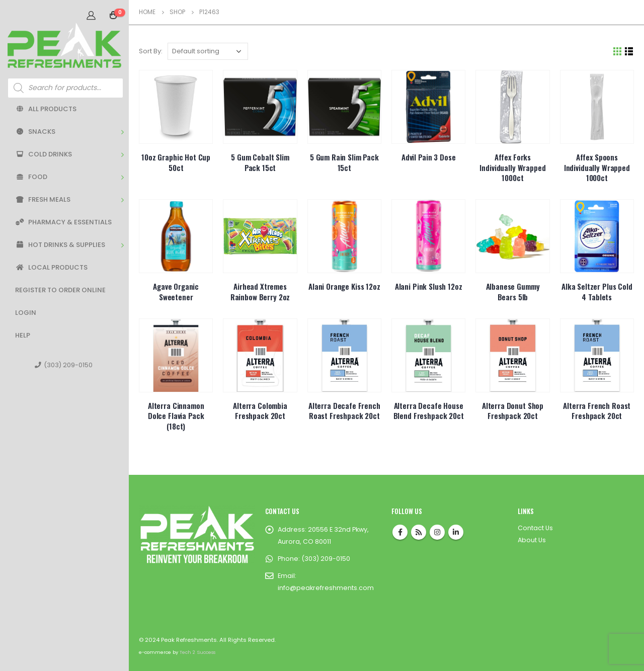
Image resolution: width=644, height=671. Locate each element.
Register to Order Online (60, 290)
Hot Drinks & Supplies (60, 245)
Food (31, 177)
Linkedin (456, 532)
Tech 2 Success (197, 652)
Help (23, 335)
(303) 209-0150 (64, 365)
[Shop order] (208, 51)
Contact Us (535, 528)
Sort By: (151, 51)
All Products (46, 109)
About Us (532, 540)
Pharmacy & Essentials (63, 222)
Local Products (51, 267)
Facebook (400, 532)
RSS (419, 532)
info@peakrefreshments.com (326, 588)
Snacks (35, 132)
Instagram (437, 532)
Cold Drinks (44, 154)
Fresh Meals (43, 199)
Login (26, 313)
